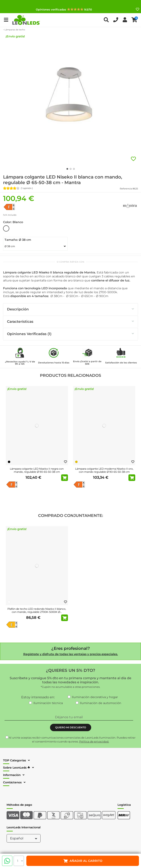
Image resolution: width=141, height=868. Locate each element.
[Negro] (9, 462)
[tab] (70, 310)
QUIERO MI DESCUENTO (71, 727)
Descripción (70, 309)
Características (70, 321)
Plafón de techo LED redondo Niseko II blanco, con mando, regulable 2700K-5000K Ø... (37, 610)
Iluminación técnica (48, 703)
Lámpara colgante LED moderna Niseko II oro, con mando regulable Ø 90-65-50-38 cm (104, 470)
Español (24, 838)
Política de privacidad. (94, 741)
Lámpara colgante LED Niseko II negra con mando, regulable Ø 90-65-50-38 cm (37, 470)
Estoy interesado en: (38, 697)
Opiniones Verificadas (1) (70, 334)
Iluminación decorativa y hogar (95, 697)
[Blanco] (9, 602)
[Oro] (76, 462)
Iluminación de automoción (101, 703)
